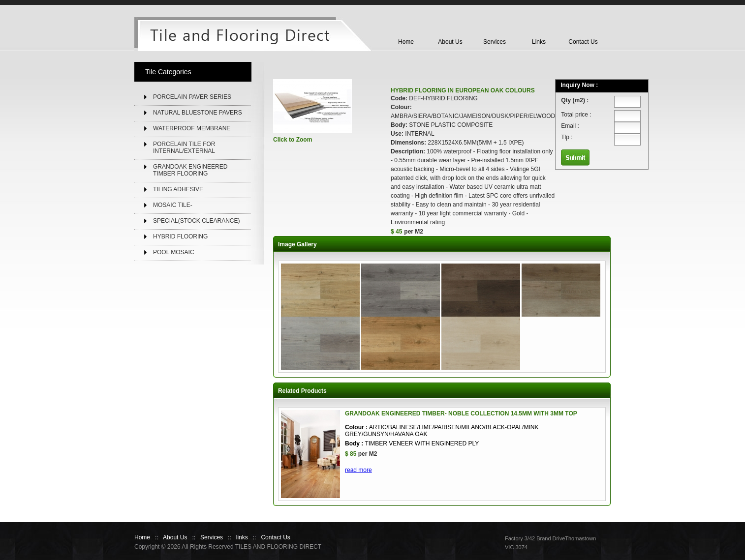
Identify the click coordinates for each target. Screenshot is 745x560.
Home (406, 42)
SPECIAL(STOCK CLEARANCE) (197, 221)
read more (358, 470)
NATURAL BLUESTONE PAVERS (198, 113)
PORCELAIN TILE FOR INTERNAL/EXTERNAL (184, 147)
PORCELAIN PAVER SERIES (192, 97)
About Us (450, 42)
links (242, 537)
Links (539, 42)
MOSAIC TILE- (173, 205)
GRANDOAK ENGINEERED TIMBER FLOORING (190, 170)
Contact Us (583, 42)
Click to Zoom (293, 140)
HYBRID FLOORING (180, 236)
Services (495, 42)
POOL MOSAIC (174, 252)
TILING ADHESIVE (178, 189)
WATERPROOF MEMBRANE (192, 128)
